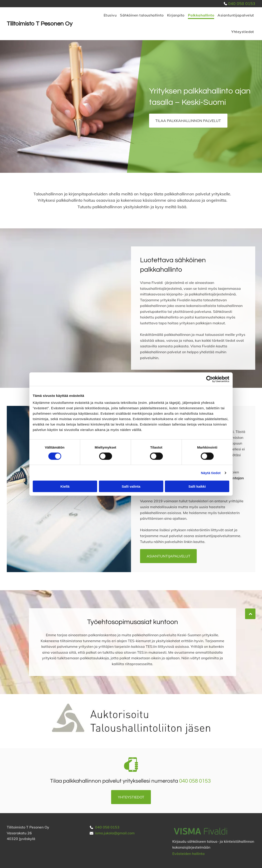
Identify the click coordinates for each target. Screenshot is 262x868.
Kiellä (65, 486)
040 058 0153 (242, 4)
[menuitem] (110, 15)
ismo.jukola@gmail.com (115, 833)
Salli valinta (131, 486)
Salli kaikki (197, 486)
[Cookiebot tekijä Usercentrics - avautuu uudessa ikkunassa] (209, 379)
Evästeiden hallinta (188, 854)
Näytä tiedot (211, 473)
